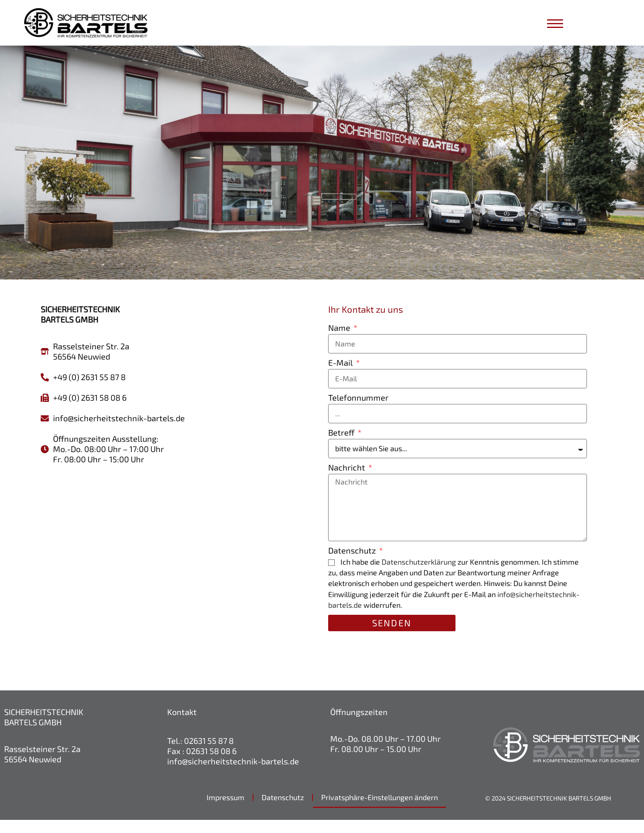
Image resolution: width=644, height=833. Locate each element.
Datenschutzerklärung (419, 575)
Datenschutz (353, 563)
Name (340, 341)
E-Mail (341, 376)
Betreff (342, 445)
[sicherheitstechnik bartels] (178, 572)
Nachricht (347, 480)
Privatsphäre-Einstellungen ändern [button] (379, 810)
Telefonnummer (358, 411)
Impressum (225, 810)
